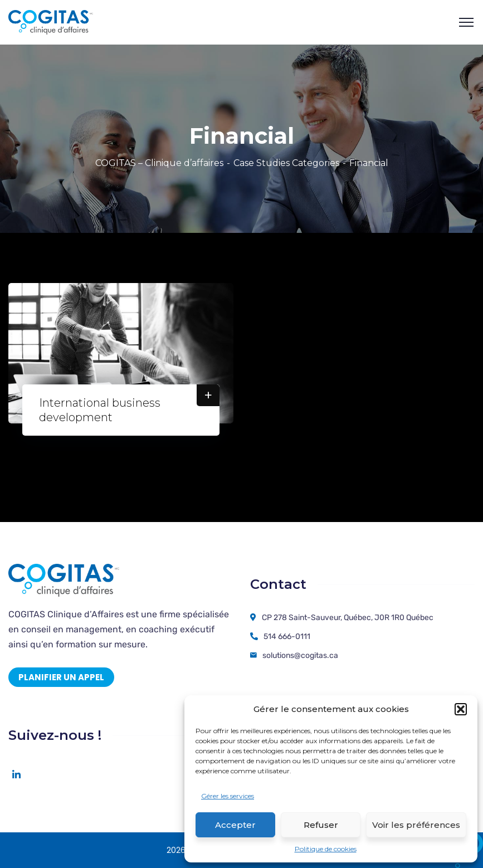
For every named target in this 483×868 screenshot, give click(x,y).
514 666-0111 (287, 637)
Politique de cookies (326, 849)
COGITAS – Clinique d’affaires (159, 163)
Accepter (235, 825)
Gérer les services (228, 796)
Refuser (321, 825)
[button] (461, 709)
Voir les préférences (416, 825)
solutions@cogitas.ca (300, 655)
